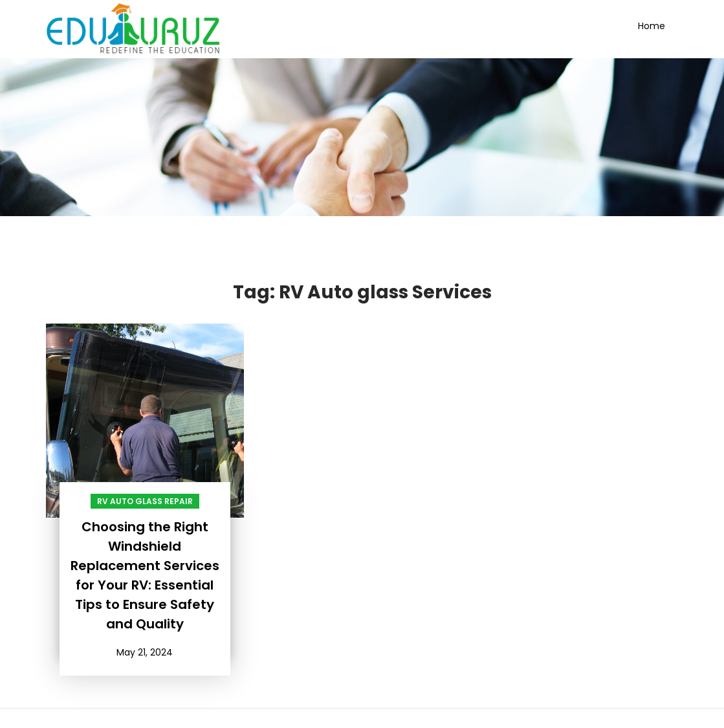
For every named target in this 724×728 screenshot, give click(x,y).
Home (652, 26)
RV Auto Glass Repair (145, 501)
